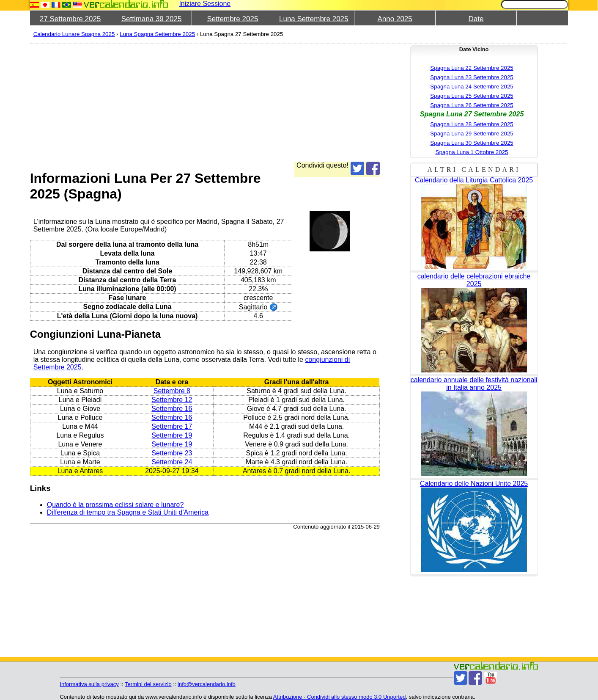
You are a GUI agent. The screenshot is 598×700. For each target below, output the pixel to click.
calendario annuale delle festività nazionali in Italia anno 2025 (474, 384)
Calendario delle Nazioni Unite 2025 (474, 484)
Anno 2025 (395, 19)
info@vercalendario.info (207, 684)
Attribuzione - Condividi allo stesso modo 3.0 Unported (340, 697)
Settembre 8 (172, 391)
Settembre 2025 (232, 19)
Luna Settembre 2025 (314, 19)
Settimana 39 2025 (152, 19)
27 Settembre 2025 (70, 19)
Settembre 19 (172, 435)
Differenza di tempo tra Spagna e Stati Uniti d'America (128, 512)
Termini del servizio (148, 684)
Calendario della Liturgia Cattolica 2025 (474, 180)
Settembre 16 (172, 409)
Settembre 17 (172, 426)
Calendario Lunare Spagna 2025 (74, 34)
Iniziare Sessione (205, 4)
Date (476, 19)
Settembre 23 (172, 453)
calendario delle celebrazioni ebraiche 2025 (474, 280)
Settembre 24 (172, 462)
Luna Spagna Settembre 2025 (157, 34)
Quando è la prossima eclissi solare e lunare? (115, 505)
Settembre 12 (172, 400)
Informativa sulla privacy (89, 684)
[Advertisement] (284, 102)
